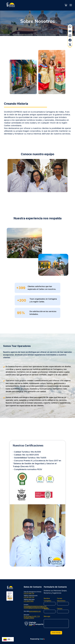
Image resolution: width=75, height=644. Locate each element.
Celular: (60, 609)
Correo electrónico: (61, 600)
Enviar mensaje (56, 633)
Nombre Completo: (48, 600)
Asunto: (47, 609)
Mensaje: (47, 616)
